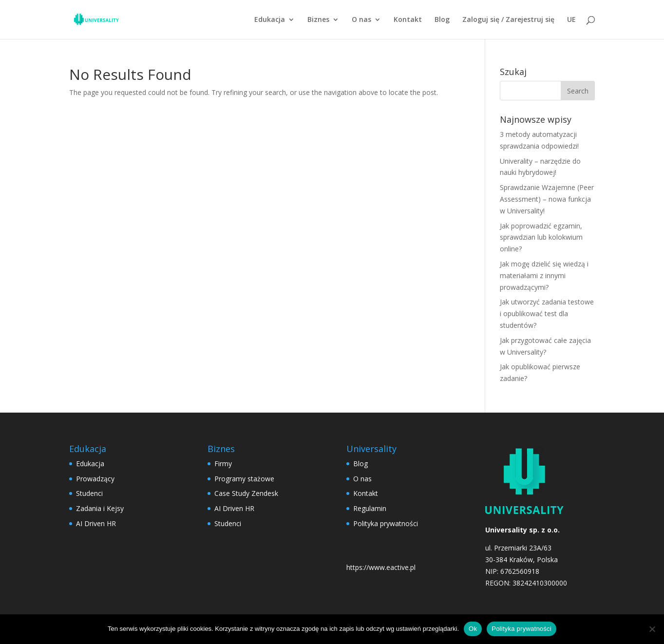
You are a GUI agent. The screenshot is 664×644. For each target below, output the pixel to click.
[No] (652, 629)
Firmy (223, 464)
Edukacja (270, 20)
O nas (361, 20)
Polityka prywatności (386, 523)
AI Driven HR (96, 523)
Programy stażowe (244, 479)
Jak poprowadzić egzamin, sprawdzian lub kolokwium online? (541, 237)
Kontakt (408, 20)
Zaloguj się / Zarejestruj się (508, 20)
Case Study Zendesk (246, 493)
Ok (473, 629)
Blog (442, 20)
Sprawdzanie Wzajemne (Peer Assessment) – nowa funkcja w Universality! (547, 199)
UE (571, 20)
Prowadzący (95, 479)
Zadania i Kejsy (100, 508)
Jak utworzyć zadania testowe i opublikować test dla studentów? (547, 313)
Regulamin (370, 508)
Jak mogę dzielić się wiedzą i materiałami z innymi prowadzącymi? (544, 275)
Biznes (318, 20)
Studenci (89, 493)
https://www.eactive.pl (381, 567)
